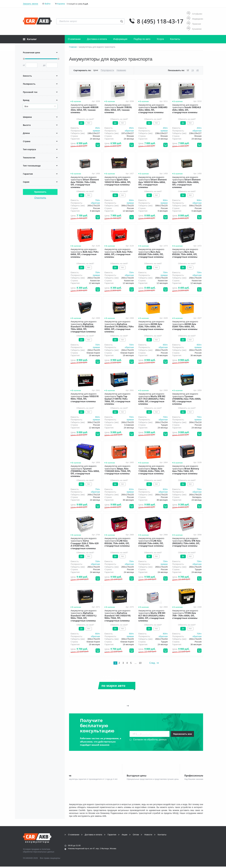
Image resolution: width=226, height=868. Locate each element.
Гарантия (112, 836)
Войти (47, 4)
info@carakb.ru (186, 843)
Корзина (61, 4)
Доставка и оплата (97, 39)
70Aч (98, 200)
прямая (96, 131)
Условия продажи (31, 851)
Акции (124, 836)
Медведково (195, 19)
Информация (120, 39)
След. (154, 663)
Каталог (30, 39)
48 (197, 70)
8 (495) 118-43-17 (160, 21)
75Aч (98, 272)
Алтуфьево (194, 14)
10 (140, 663)
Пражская (194, 24)
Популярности (107, 70)
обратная (129, 131)
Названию (121, 70)
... (136, 663)
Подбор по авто (142, 39)
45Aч (165, 128)
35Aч (98, 128)
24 (193, 70)
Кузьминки (194, 29)
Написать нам (178, 846)
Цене (96, 70)
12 (188, 70)
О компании (74, 39)
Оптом (136, 836)
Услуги (160, 39)
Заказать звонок (30, 4)
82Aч (131, 489)
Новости (148, 836)
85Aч (165, 345)
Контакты (175, 39)
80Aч (165, 634)
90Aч (131, 200)
